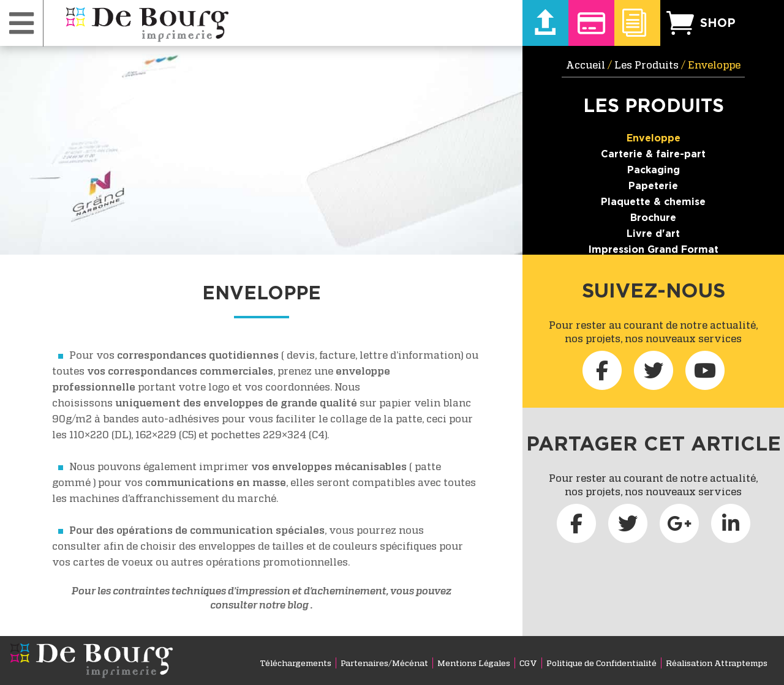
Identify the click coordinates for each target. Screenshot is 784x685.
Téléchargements (296, 663)
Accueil (586, 65)
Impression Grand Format (654, 249)
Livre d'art (653, 233)
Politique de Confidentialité (601, 663)
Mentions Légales (474, 663)
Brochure (653, 217)
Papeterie (653, 185)
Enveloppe (654, 138)
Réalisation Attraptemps (717, 663)
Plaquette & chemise (653, 201)
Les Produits (646, 65)
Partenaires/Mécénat (384, 663)
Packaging (654, 170)
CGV (528, 663)
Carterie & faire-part (653, 154)
